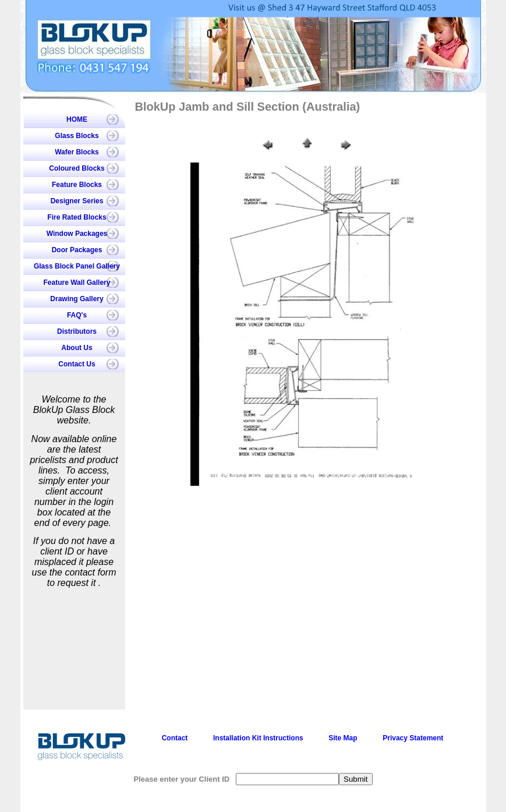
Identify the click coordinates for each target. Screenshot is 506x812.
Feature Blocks (77, 185)
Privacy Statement (413, 738)
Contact (175, 738)
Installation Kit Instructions (258, 738)
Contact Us (77, 364)
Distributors (77, 331)
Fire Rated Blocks (77, 217)
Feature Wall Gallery (77, 283)
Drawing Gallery (77, 299)
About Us (77, 348)
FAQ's (77, 315)
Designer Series (77, 201)
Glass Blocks (77, 136)
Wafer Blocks (77, 152)
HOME (77, 119)
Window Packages (77, 234)
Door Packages (77, 250)
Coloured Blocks (77, 168)
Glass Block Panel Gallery (77, 266)
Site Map (343, 738)
